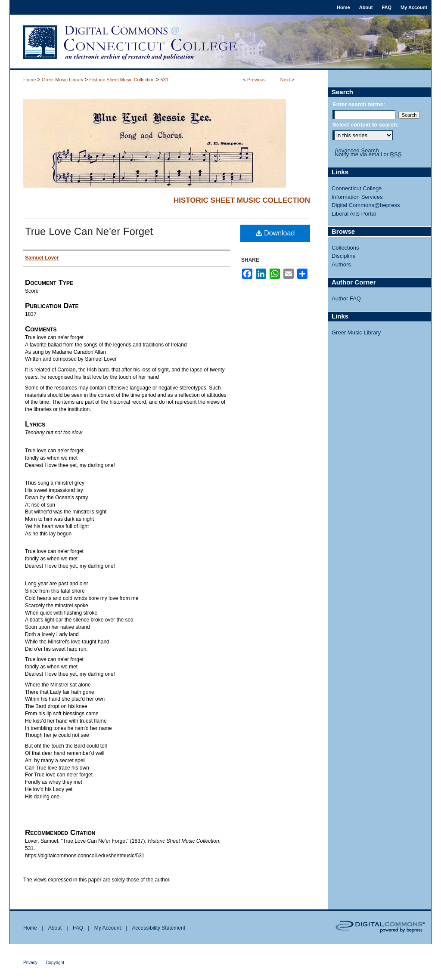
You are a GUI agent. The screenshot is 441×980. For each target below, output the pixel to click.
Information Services (357, 197)
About (55, 928)
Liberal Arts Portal (354, 214)
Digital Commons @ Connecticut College (220, 42)
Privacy (30, 963)
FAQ (78, 928)
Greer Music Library (63, 80)
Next (285, 80)
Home (30, 80)
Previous (256, 80)
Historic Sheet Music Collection (122, 80)
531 (165, 80)
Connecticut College (357, 188)
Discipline (344, 256)
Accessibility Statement (159, 928)
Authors (341, 264)
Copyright (55, 963)
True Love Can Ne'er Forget (89, 231)
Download (275, 233)
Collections (345, 248)
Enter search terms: (359, 104)
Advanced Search (357, 150)
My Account (108, 928)
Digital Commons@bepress (366, 205)
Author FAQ (346, 298)
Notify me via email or (368, 155)
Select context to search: (366, 125)
